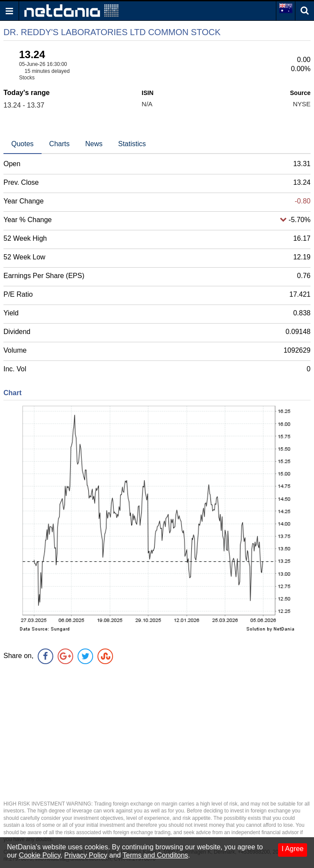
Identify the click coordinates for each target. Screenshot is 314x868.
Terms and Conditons (155, 855)
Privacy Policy (86, 855)
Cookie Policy (40, 855)
